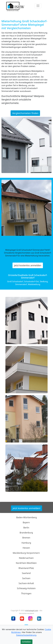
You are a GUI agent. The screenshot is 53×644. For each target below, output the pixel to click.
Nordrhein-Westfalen (26, 563)
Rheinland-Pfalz (26, 568)
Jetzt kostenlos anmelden (28, 265)
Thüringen (26, 593)
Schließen (26, 642)
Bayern (26, 522)
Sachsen (26, 578)
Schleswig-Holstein (26, 588)
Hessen (26, 548)
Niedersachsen (26, 558)
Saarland (26, 573)
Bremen (26, 538)
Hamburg (26, 543)
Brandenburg (26, 533)
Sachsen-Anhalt (26, 583)
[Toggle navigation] (38, 6)
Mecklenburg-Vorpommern (26, 553)
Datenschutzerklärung (26, 635)
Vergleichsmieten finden (25, 113)
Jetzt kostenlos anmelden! (26, 508)
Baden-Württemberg (26, 517)
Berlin (26, 527)
